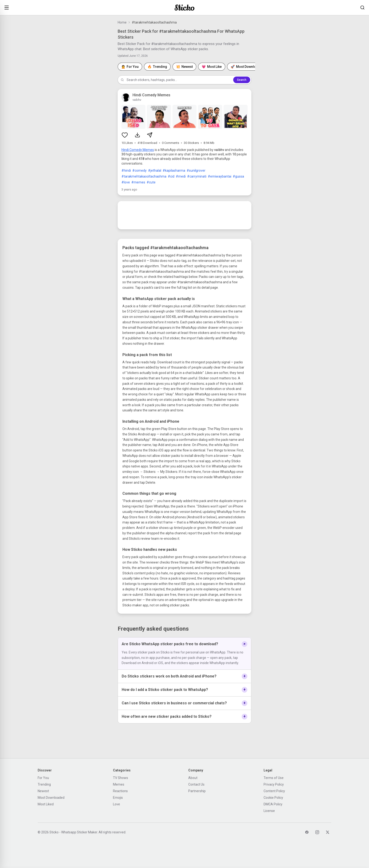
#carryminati (197, 176)
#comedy (139, 170)
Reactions (120, 791)
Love (116, 804)
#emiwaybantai (220, 176)
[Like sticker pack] (125, 135)
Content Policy (274, 791)
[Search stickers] (362, 8)
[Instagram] (317, 832)
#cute (151, 182)
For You (43, 778)
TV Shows (120, 778)
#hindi (126, 170)
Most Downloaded (51, 798)
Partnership (197, 791)
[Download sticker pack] (137, 135)
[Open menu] (7, 8)
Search (242, 80)
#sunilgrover (196, 170)
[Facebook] (307, 832)
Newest (43, 791)
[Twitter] (328, 832)
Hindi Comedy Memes (138, 150)
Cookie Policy (273, 798)
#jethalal (155, 170)
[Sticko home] (184, 8)
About (193, 778)
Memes (119, 784)
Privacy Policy (274, 784)
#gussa (238, 176)
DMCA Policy (273, 804)
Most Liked (46, 804)
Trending (44, 784)
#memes (138, 182)
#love (126, 182)
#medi (181, 176)
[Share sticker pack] (150, 135)
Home (122, 22)
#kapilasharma (174, 170)
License (269, 811)
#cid (171, 176)
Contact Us (196, 784)
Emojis (118, 798)
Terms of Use (274, 778)
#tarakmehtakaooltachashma (144, 176)
